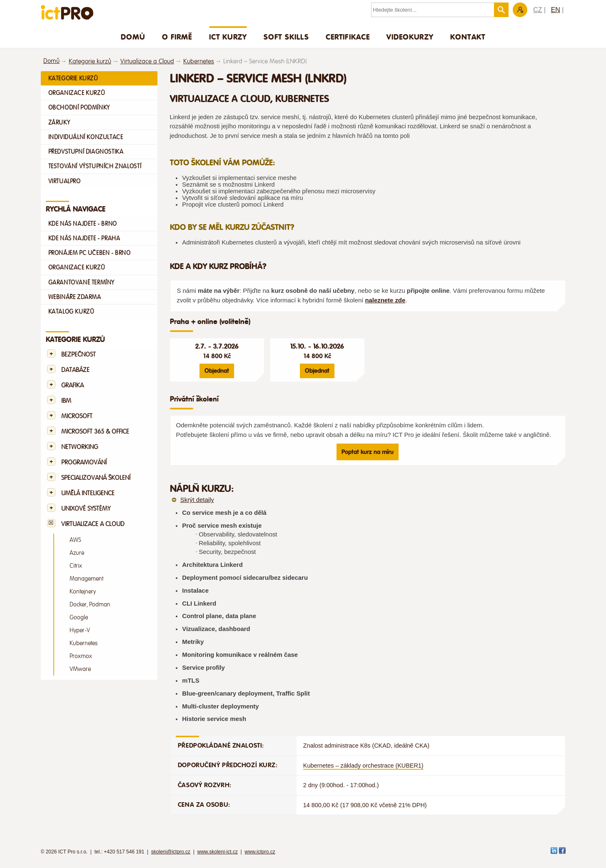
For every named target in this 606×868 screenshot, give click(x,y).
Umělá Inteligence (88, 493)
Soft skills (286, 37)
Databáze (75, 370)
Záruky (59, 122)
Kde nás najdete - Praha (84, 238)
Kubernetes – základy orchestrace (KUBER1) (363, 766)
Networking (80, 447)
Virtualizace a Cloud (147, 61)
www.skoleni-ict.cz (218, 852)
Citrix (76, 566)
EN (556, 10)
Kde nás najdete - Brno (83, 224)
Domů (133, 37)
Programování (84, 463)
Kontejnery (83, 592)
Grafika (72, 385)
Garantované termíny (82, 282)
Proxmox (81, 656)
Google (79, 617)
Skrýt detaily (197, 500)
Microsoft (77, 416)
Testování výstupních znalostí (95, 166)
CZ (537, 10)
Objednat (217, 371)
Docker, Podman (90, 605)
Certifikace (348, 37)
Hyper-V (80, 630)
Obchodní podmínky (79, 107)
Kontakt (468, 37)
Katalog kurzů (71, 312)
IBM (66, 401)
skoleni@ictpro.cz (171, 852)
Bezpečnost (79, 355)
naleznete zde (385, 300)
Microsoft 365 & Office (95, 432)
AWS (75, 540)
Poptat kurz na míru (368, 452)
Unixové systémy (86, 509)
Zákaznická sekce (520, 10)
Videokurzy (410, 37)
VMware (80, 669)
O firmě (177, 37)
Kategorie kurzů (90, 61)
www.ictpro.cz (260, 852)
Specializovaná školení (96, 478)
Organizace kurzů (77, 93)
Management (86, 579)
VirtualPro (65, 181)
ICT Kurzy (228, 37)
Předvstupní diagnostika (86, 152)
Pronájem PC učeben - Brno (90, 253)
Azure (77, 553)
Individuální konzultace (86, 137)
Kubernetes (199, 61)
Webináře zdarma (75, 297)
